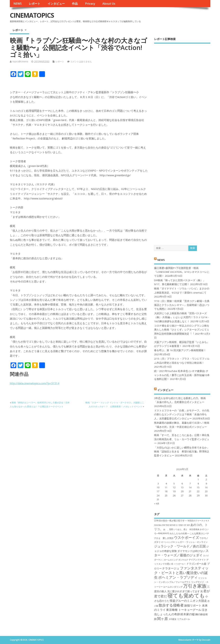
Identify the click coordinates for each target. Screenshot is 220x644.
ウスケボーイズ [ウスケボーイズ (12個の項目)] (187, 537)
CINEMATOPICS (32, 15)
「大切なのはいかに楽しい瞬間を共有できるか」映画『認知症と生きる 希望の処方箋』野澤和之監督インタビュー (182, 452)
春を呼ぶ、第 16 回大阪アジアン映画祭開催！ (180, 350)
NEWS (18, 4)
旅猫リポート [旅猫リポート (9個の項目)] (193, 605)
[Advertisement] (182, 141)
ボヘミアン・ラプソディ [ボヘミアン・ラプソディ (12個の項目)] (178, 577)
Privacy (90, 4)
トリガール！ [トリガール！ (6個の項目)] (180, 564)
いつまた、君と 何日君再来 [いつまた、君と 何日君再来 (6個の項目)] (186, 529)
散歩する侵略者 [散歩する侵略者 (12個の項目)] (171, 605)
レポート (35, 4)
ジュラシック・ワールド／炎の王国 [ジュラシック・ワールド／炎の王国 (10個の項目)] (180, 546)
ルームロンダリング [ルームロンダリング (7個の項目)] (173, 587)
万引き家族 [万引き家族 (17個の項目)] (195, 586)
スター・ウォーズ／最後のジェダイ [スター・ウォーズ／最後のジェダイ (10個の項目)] (181, 553)
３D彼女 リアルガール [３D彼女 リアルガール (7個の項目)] (179, 619)
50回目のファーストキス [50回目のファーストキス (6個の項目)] (198, 521)
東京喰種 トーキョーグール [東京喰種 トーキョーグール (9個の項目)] (184, 610)
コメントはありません (81, 62)
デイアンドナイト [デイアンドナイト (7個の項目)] (197, 560)
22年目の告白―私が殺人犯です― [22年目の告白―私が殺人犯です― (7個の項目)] (171, 521)
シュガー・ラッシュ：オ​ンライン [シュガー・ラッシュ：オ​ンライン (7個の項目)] (192, 542)
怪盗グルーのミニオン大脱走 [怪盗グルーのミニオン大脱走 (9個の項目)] (188, 601)
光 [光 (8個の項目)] (202, 591)
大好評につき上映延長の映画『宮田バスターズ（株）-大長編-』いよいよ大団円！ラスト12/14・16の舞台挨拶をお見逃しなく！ (182, 317)
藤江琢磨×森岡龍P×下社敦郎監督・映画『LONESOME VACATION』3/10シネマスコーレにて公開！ (182, 272)
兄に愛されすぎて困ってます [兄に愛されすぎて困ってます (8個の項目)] (183, 591)
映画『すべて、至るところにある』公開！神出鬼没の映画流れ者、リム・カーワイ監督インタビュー (182, 439)
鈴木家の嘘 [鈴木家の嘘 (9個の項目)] (188, 614)
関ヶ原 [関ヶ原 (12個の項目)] (163, 618)
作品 (75, 4)
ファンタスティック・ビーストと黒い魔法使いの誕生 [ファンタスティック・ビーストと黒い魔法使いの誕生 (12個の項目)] (181, 573)
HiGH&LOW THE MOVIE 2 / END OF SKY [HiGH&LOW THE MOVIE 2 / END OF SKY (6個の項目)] (172, 525)
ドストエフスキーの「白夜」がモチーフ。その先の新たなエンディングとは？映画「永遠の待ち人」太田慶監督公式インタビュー (182, 414)
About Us (109, 4)
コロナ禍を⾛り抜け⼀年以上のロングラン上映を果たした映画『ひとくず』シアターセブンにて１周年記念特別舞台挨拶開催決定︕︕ (182, 330)
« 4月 (157, 504)
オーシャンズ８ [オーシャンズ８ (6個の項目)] (168, 542)
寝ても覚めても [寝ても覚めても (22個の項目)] (186, 595)
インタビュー (56, 4)
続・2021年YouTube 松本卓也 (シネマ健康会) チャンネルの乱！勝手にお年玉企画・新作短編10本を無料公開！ (182, 375)
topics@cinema (20, 62)
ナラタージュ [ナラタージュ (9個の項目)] (171, 568)
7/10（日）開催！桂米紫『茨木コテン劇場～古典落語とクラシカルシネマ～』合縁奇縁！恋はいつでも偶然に (182, 305)
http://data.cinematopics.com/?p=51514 (35, 383)
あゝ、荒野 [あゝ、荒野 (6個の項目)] (168, 529)
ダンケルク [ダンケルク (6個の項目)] (183, 560)
